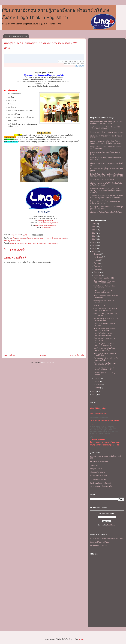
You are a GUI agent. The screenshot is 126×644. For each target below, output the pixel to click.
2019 (94, 233)
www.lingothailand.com (46, 221)
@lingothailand (47, 227)
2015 (94, 245)
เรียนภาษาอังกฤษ (33, 238)
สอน (41, 238)
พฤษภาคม (98, 275)
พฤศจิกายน (98, 257)
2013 (94, 251)
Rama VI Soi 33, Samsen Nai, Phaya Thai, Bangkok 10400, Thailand (34, 243)
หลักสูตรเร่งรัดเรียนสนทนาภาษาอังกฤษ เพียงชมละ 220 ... (104, 344)
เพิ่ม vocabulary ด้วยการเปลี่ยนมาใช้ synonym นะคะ (106, 320)
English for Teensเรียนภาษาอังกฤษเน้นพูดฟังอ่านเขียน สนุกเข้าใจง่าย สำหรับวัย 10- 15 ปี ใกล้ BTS (106, 175)
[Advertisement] (44, 335)
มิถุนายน (97, 272)
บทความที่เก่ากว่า (77, 355)
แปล (25, 238)
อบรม (56, 238)
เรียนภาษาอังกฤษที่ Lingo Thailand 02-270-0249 (106, 132)
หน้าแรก (43, 355)
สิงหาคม (97, 266)
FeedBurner (111, 525)
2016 (94, 242)
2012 (94, 392)
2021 (94, 227)
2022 (94, 224)
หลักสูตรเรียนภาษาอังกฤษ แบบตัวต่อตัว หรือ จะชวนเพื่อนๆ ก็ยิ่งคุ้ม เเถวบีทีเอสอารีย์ (106, 122)
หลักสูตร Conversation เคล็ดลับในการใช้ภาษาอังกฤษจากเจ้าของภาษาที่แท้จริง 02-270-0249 (105, 142)
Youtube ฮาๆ (94, 465)
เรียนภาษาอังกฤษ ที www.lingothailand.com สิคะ (106, 539)
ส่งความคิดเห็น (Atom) (49, 363)
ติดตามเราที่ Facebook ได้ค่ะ (99, 542)
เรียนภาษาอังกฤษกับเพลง (98, 476)
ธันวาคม (97, 254)
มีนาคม (97, 382)
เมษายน (97, 379)
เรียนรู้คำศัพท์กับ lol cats (98, 479)
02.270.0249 (79, 66)
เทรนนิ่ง (20, 238)
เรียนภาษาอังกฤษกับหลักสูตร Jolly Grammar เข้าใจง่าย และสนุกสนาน (105, 202)
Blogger (81, 639)
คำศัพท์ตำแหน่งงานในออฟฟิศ (104, 278)
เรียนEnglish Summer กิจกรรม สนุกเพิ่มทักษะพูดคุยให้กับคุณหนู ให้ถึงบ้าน (106, 208)
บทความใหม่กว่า (11, 355)
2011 (94, 395)
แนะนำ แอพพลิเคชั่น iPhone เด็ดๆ (101, 486)
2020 (94, 230)
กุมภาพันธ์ (98, 385)
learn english (63, 238)
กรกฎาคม (98, 269)
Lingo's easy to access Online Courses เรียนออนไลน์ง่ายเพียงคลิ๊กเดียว (105, 128)
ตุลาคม (97, 260)
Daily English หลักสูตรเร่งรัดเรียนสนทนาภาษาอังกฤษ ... (105, 329)
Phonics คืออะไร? (100, 306)
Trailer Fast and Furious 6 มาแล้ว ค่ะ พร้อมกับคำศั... (105, 287)
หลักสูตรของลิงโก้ (96, 469)
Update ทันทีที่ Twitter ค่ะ (98, 546)
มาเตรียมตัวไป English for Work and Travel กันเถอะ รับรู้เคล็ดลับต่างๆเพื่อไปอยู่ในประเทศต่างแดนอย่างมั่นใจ (107, 190)
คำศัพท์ (14, 238)
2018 (94, 236)
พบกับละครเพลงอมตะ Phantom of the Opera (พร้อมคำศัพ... (105, 310)
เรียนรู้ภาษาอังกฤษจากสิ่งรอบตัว (100, 483)
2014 (94, 248)
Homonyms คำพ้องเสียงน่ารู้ (99, 462)
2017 (94, 239)
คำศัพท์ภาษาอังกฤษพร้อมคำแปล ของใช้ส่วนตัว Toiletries (105, 364)
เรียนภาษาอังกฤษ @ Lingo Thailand (102, 179)
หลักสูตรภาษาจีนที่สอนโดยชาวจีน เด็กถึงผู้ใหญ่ (106, 212)
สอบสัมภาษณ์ (48, 238)
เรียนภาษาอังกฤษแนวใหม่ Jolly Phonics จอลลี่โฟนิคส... (104, 282)
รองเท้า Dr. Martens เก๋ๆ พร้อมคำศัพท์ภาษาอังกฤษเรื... (105, 349)
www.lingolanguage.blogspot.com (46, 225)
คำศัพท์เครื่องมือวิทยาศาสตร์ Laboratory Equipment (103, 334)
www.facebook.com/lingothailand (48, 223)
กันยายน (97, 263)
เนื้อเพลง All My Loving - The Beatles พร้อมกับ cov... (103, 292)
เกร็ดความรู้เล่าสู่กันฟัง (97, 472)
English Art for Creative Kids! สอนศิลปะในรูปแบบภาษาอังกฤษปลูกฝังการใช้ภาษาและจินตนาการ (106, 197)
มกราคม (97, 388)
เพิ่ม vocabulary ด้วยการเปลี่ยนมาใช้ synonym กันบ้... (106, 359)
